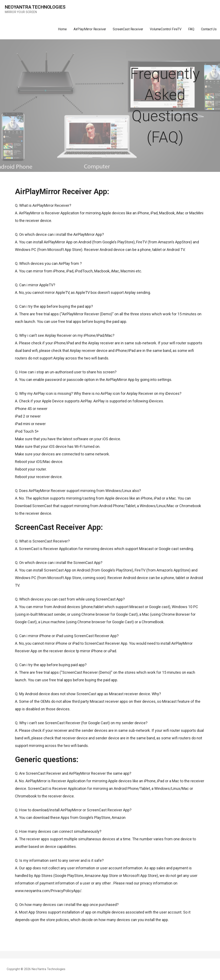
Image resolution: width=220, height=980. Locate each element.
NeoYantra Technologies (35, 7)
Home (62, 29)
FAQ (191, 29)
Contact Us (209, 29)
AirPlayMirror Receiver (90, 29)
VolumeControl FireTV (166, 29)
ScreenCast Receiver (128, 29)
